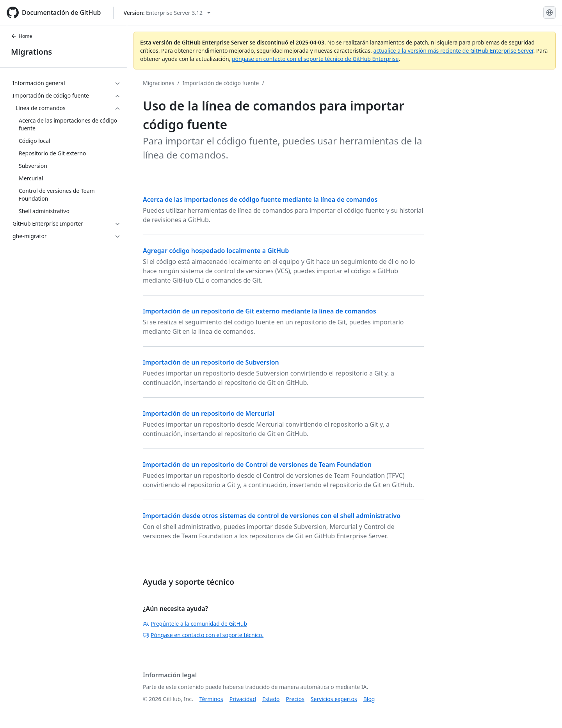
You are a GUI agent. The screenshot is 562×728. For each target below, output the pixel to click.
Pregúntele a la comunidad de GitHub (195, 624)
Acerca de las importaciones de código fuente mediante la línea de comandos (260, 199)
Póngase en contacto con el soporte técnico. (203, 635)
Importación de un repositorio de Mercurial (209, 413)
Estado (271, 699)
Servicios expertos (334, 699)
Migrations (31, 52)
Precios (295, 699)
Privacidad (243, 699)
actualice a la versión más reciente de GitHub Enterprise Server (454, 51)
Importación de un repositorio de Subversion (211, 362)
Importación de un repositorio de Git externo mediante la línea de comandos (260, 311)
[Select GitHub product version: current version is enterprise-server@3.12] (167, 13)
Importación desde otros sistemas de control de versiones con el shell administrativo (272, 516)
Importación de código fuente (221, 83)
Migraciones (158, 83)
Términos (211, 699)
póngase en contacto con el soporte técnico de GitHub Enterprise (315, 59)
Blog (369, 699)
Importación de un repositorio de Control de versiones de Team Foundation (257, 465)
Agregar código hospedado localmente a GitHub (216, 251)
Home (21, 36)
